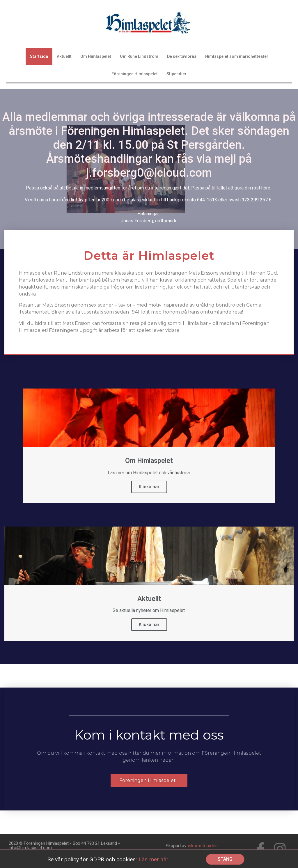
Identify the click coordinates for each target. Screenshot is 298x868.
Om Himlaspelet (96, 56)
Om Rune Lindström (139, 56)
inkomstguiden (203, 846)
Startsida (39, 56)
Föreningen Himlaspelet (135, 74)
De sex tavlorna (182, 56)
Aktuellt (64, 56)
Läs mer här (153, 861)
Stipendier (177, 74)
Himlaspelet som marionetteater (237, 56)
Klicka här (149, 487)
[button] (149, 781)
